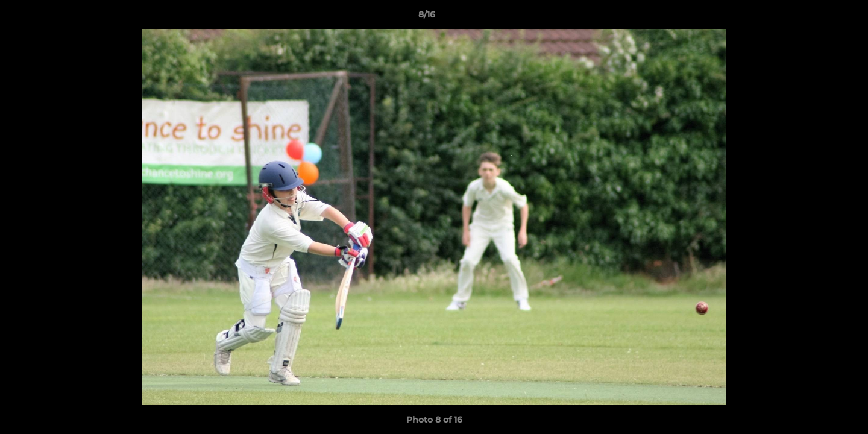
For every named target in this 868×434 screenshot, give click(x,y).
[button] (817, 17)
